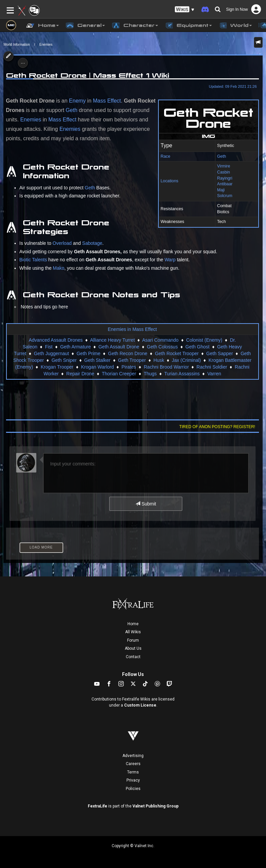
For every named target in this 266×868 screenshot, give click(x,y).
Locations (170, 181)
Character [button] (135, 26)
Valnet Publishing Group (156, 806)
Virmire (224, 166)
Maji (221, 190)
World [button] (235, 26)
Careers (133, 764)
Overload (62, 243)
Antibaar (225, 184)
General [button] (85, 26)
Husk (159, 360)
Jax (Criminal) (186, 360)
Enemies (46, 45)
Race (166, 156)
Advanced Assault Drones (55, 340)
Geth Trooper (132, 360)
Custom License (140, 705)
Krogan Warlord (98, 367)
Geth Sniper (64, 360)
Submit (146, 504)
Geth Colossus (162, 347)
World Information (17, 45)
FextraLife (98, 806)
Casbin (224, 172)
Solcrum (225, 196)
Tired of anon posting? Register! (217, 427)
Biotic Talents (33, 260)
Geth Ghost (197, 347)
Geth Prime (89, 353)
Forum (133, 640)
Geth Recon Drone (128, 353)
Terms (133, 772)
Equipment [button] (188, 26)
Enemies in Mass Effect (132, 329)
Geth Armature (75, 347)
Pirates (129, 367)
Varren (214, 374)
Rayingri (225, 178)
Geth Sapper (219, 353)
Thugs (150, 374)
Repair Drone (80, 374)
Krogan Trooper (57, 367)
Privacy (133, 780)
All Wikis (133, 632)
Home (133, 624)
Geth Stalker (98, 360)
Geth (222, 156)
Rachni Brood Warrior (166, 367)
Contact (133, 657)
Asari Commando (160, 340)
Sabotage (92, 243)
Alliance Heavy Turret (112, 340)
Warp (170, 260)
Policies (133, 789)
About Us (133, 648)
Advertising (133, 756)
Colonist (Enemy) (204, 340)
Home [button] (43, 26)
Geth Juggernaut (51, 353)
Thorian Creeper (119, 374)
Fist (49, 347)
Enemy (77, 101)
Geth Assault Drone (119, 347)
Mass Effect (107, 101)
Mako (59, 268)
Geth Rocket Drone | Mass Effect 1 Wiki (88, 75)
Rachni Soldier (212, 367)
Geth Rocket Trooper (177, 353)
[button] (185, 10)
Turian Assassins (182, 374)
